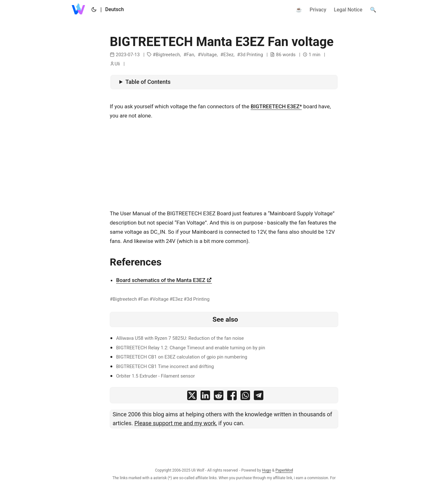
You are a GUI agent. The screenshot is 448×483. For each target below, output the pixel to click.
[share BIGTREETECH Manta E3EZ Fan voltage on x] (192, 397)
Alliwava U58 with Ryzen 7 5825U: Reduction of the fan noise (180, 338)
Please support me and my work (175, 423)
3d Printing (251, 55)
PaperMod (284, 470)
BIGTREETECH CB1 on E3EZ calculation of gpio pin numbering (182, 357)
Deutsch (115, 9)
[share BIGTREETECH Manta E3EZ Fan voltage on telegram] (259, 397)
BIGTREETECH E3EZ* (276, 106)
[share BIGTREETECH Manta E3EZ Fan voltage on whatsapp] (245, 397)
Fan (190, 55)
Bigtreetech (168, 55)
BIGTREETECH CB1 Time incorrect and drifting (165, 366)
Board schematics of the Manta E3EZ (164, 280)
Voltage (209, 55)
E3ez (228, 55)
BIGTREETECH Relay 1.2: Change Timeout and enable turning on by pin (191, 348)
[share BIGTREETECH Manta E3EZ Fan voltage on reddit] (219, 397)
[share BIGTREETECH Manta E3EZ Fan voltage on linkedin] (205, 397)
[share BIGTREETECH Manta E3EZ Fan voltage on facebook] (232, 397)
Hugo (267, 470)
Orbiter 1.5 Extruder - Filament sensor (155, 376)
